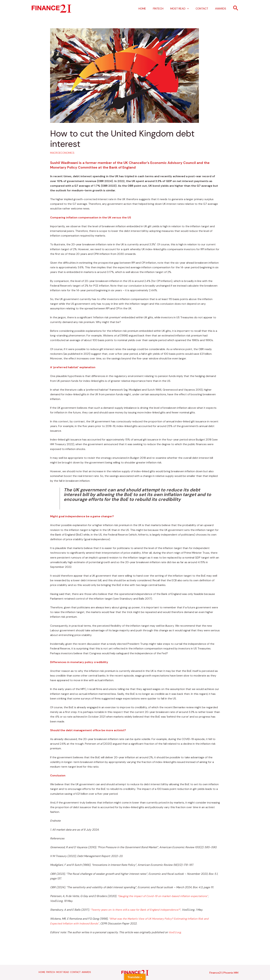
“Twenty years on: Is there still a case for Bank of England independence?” (137, 910)
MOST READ (183, 9)
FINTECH (163, 9)
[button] (236, 9)
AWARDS (221, 9)
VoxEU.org (175, 932)
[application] (191, 9)
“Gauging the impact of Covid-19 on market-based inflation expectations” (164, 896)
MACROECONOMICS (63, 153)
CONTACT (204, 9)
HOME (148, 9)
